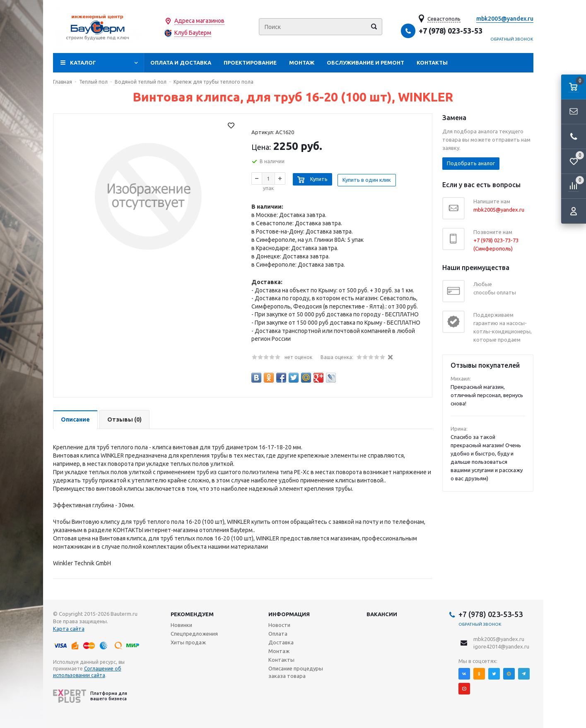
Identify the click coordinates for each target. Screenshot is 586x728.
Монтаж (302, 63)
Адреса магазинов (199, 21)
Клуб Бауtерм (193, 33)
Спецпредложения (194, 634)
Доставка (281, 642)
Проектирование (250, 63)
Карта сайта (69, 629)
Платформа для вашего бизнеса (90, 696)
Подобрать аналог (471, 163)
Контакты (432, 63)
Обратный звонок (512, 39)
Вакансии (382, 614)
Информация (289, 614)
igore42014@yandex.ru (501, 646)
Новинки (181, 625)
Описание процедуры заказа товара (296, 672)
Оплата (278, 634)
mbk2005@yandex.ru (505, 19)
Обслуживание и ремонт (365, 63)
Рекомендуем (192, 614)
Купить (319, 178)
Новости (279, 625)
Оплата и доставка (181, 63)
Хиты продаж (188, 642)
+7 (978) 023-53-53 (451, 31)
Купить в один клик (369, 178)
